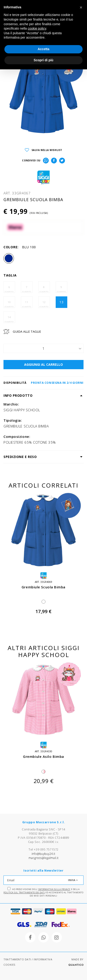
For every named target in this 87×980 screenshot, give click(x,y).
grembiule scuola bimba (43, 587)
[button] (81, 7)
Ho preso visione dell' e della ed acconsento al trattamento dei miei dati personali (43, 892)
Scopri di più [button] (43, 60)
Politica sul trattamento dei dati (24, 892)
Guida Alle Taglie (27, 332)
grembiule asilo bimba (43, 756)
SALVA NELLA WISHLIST (43, 150)
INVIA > (73, 880)
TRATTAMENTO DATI (17, 959)
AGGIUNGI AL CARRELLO (43, 364)
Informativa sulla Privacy (54, 889)
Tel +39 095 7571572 (43, 849)
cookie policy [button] (37, 28)
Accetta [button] (43, 49)
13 (61, 302)
